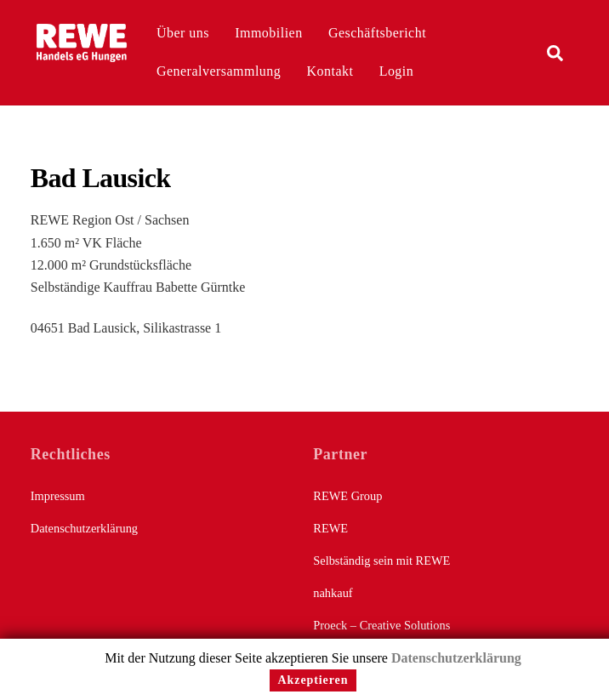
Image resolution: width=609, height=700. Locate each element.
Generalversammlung (219, 71)
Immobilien (268, 33)
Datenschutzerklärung (84, 528)
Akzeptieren (313, 680)
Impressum (58, 496)
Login (397, 71)
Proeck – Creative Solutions (381, 625)
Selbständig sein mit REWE (381, 561)
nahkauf (333, 593)
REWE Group (347, 496)
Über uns (183, 33)
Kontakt (330, 71)
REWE (330, 528)
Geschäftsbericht (377, 33)
